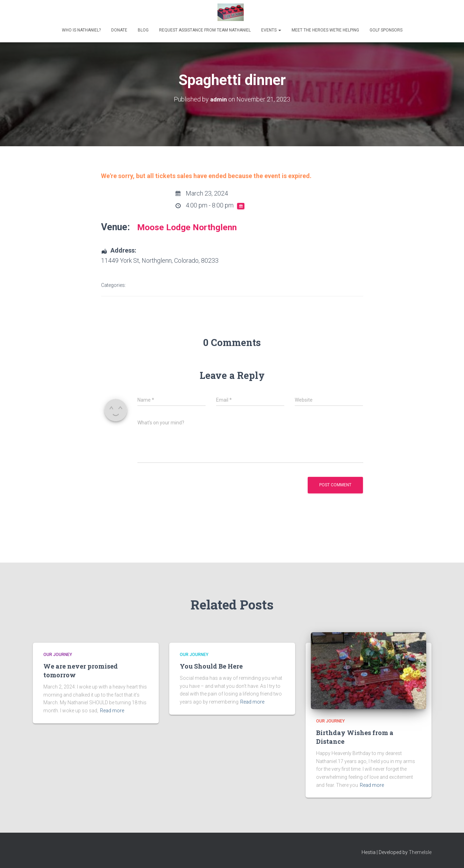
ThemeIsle (420, 852)
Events (271, 30)
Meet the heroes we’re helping (325, 30)
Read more (112, 711)
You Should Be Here (211, 666)
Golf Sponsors (386, 30)
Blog (143, 30)
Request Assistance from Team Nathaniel (205, 30)
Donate (119, 30)
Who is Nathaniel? (81, 30)
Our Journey (58, 655)
